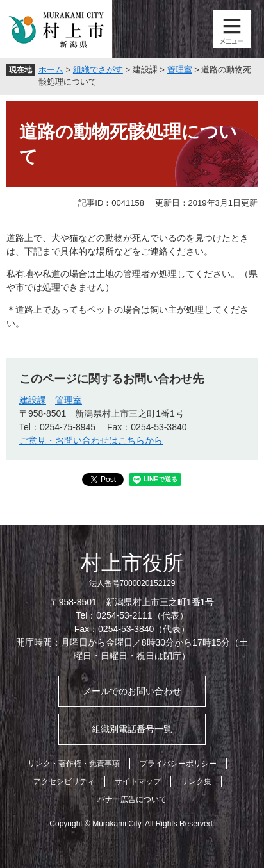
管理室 (180, 70)
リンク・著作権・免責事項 (74, 764)
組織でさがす (98, 70)
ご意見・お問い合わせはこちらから (91, 440)
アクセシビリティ (64, 781)
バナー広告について (132, 799)
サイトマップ (138, 781)
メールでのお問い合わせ (132, 691)
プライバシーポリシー (178, 764)
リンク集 (196, 781)
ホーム (51, 70)
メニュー (232, 29)
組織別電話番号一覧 (132, 729)
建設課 (33, 400)
